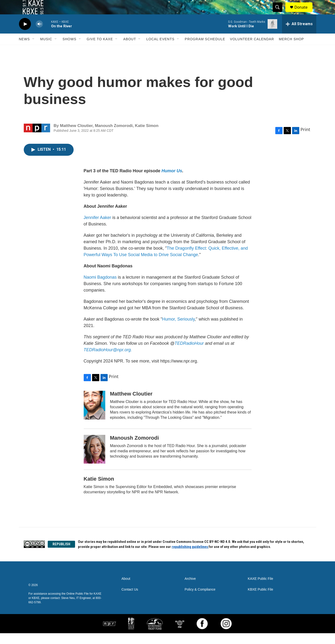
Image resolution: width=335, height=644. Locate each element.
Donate (304, 13)
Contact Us (130, 600)
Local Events (160, 50)
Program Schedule (205, 50)
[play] (25, 35)
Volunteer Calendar (252, 50)
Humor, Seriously (178, 330)
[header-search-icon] (280, 13)
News (24, 50)
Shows (70, 50)
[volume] (39, 35)
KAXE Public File (260, 589)
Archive (190, 589)
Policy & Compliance (200, 600)
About (130, 50)
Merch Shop (291, 50)
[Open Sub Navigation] (34, 50)
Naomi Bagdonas (100, 288)
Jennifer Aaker (97, 228)
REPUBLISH (61, 555)
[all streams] (299, 35)
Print (305, 140)
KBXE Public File (260, 600)
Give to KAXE (100, 50)
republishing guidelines (190, 558)
